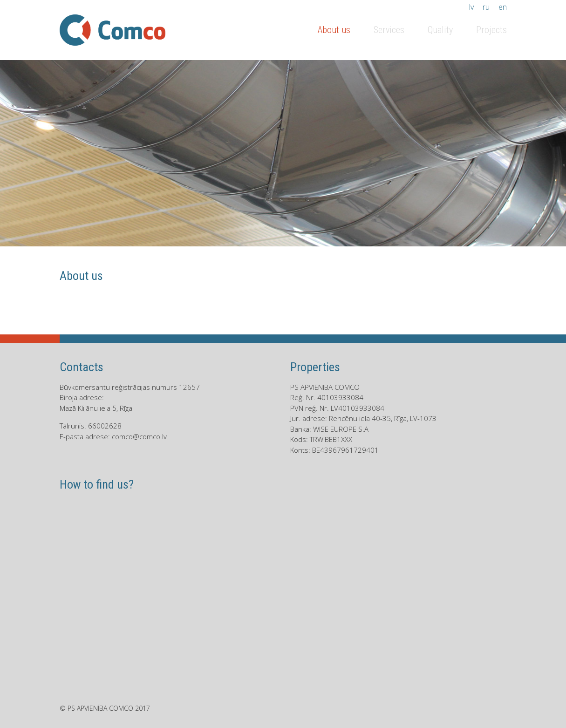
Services (389, 30)
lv (471, 7)
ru (486, 7)
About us (334, 30)
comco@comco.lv (139, 436)
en (503, 7)
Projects (491, 30)
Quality (440, 30)
